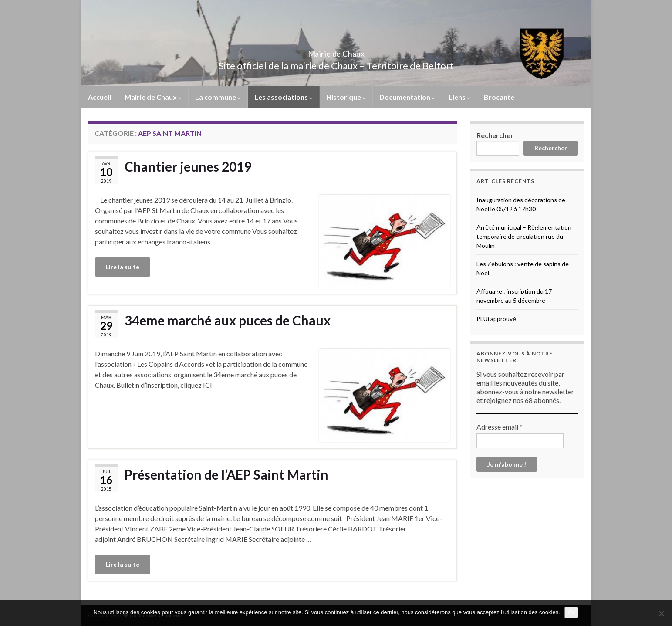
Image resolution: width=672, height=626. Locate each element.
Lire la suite (123, 267)
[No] (661, 613)
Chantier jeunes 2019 (188, 166)
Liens (459, 97)
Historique (346, 97)
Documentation (407, 97)
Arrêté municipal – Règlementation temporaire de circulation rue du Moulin (524, 236)
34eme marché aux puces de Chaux (228, 320)
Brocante (499, 97)
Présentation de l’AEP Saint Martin (226, 474)
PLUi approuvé (496, 319)
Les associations (284, 97)
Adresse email (500, 427)
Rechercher (495, 135)
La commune (218, 97)
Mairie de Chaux (336, 51)
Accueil (100, 97)
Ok (572, 612)
